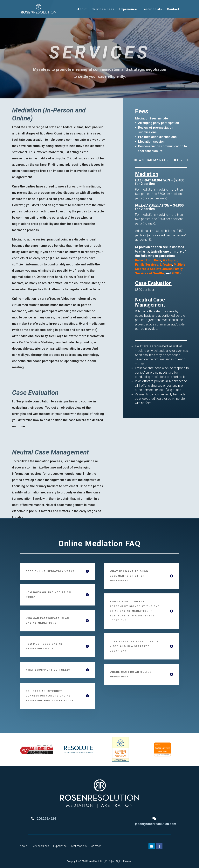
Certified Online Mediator (36, 342)
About (82, 9)
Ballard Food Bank (148, 260)
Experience (128, 9)
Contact (173, 9)
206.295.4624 (46, 819)
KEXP (175, 273)
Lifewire (166, 265)
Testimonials (152, 9)
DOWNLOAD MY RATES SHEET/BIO (161, 160)
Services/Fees (103, 9)
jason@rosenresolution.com (156, 824)
